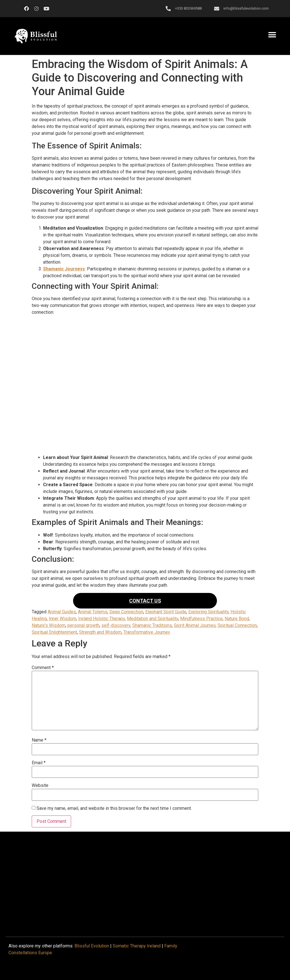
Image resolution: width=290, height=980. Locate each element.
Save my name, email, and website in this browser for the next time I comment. (114, 808)
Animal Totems (93, 612)
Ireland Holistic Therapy (102, 619)
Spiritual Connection (237, 625)
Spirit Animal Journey (195, 625)
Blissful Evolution (92, 946)
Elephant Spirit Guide (166, 612)
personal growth (83, 625)
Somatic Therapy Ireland (137, 946)
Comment (43, 668)
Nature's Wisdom (49, 625)
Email (39, 763)
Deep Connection (126, 612)
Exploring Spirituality (208, 612)
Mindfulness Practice (201, 619)
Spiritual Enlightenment (54, 632)
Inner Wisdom (62, 619)
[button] (36, 36)
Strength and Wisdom (100, 632)
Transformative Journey (147, 632)
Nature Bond (237, 619)
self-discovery (116, 625)
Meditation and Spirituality (153, 619)
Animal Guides (62, 612)
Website (40, 785)
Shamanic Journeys (64, 269)
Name (39, 740)
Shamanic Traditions (152, 625)
